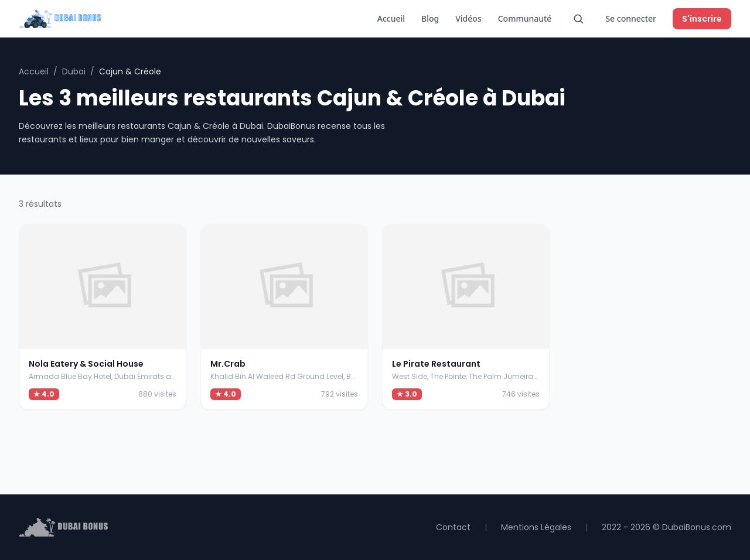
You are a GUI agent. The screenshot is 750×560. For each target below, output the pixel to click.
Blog (430, 18)
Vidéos (468, 18)
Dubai (74, 71)
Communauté (525, 18)
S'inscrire (702, 19)
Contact (453, 527)
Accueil (391, 18)
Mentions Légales (536, 527)
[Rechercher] (578, 19)
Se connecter (631, 18)
